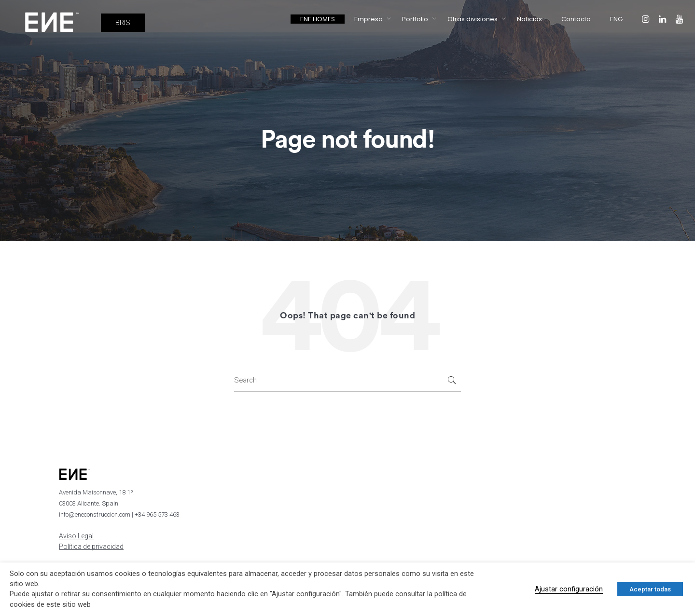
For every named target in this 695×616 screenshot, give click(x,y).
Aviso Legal (76, 536)
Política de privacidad (91, 547)
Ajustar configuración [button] (569, 589)
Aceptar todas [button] (650, 589)
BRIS (123, 23)
